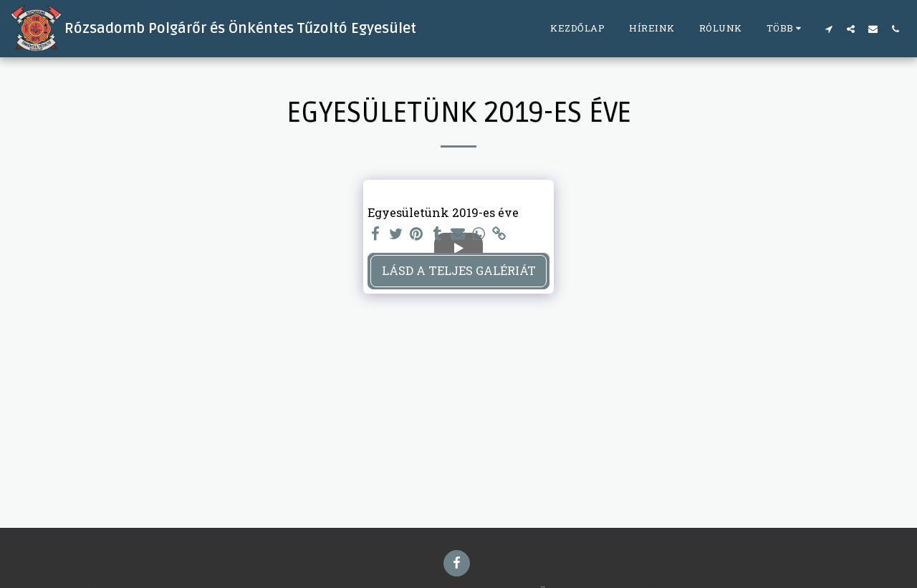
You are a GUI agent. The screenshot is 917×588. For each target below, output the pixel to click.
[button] (829, 29)
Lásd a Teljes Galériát (459, 270)
